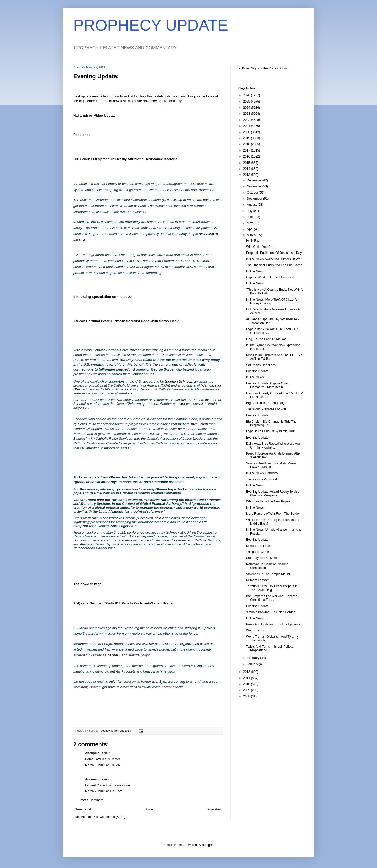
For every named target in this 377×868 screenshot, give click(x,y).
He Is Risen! (255, 241)
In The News (255, 283)
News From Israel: (259, 546)
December (255, 180)
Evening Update (257, 415)
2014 (247, 169)
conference (136, 532)
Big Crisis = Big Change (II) (265, 403)
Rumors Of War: (257, 580)
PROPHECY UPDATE (151, 25)
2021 (247, 126)
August (252, 205)
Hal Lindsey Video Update (95, 116)
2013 (247, 175)
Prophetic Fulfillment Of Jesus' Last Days (275, 253)
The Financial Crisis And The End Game (274, 265)
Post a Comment (92, 800)
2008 (247, 696)
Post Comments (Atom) (109, 817)
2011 (247, 678)
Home (149, 809)
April (250, 229)
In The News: (255, 271)
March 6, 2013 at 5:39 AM (103, 765)
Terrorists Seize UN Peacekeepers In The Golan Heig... (272, 588)
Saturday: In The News (262, 558)
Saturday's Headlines (261, 365)
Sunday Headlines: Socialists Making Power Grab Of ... (272, 465)
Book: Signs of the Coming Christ (265, 68)
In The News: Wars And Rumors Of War (274, 259)
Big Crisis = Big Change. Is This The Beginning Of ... (271, 423)
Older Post (214, 809)
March (252, 235)
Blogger (207, 845)
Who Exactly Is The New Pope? (268, 501)
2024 (247, 108)
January (253, 664)
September (255, 199)
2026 (247, 95)
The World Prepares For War (266, 409)
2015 (247, 163)
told (208, 400)
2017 (247, 150)
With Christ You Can (260, 247)
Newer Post (83, 809)
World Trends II (257, 630)
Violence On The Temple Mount (268, 574)
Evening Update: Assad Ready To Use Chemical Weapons (273, 494)
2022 (247, 120)
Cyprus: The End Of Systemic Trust (271, 431)
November (255, 186)
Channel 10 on (116, 655)
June (251, 217)
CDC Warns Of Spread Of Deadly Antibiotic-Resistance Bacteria (125, 159)
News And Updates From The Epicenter (274, 624)
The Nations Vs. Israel (262, 479)
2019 (247, 138)
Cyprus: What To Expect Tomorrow (270, 277)
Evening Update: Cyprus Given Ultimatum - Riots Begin (268, 385)
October (253, 193)
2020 (247, 132)
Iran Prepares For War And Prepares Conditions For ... (272, 598)
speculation (199, 424)
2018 (247, 144)
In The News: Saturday (262, 473)
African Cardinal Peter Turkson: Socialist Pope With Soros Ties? (126, 321)
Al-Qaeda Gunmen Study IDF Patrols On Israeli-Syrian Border (124, 603)
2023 (247, 114)
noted (182, 429)
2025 (247, 102)
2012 (247, 672)
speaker (179, 404)
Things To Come (257, 552)
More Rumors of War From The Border (273, 514)
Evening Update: (258, 371)
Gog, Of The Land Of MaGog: (267, 339)
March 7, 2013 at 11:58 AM (104, 791)
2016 (247, 156)
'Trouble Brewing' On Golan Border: (271, 612)
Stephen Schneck (178, 381)
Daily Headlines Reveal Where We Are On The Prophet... (273, 445)
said (100, 500)
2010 (247, 684)
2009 (247, 690)
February (254, 658)
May (250, 223)
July (250, 211)
